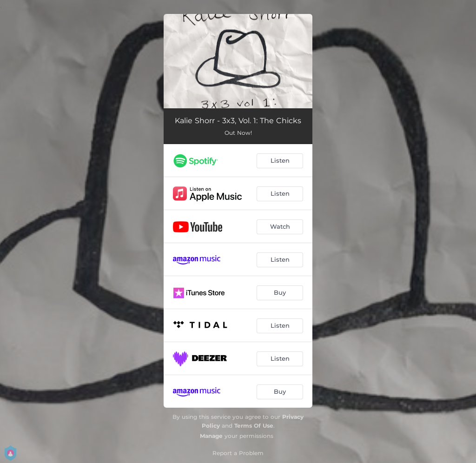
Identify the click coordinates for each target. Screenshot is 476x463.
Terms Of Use (254, 426)
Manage (211, 436)
